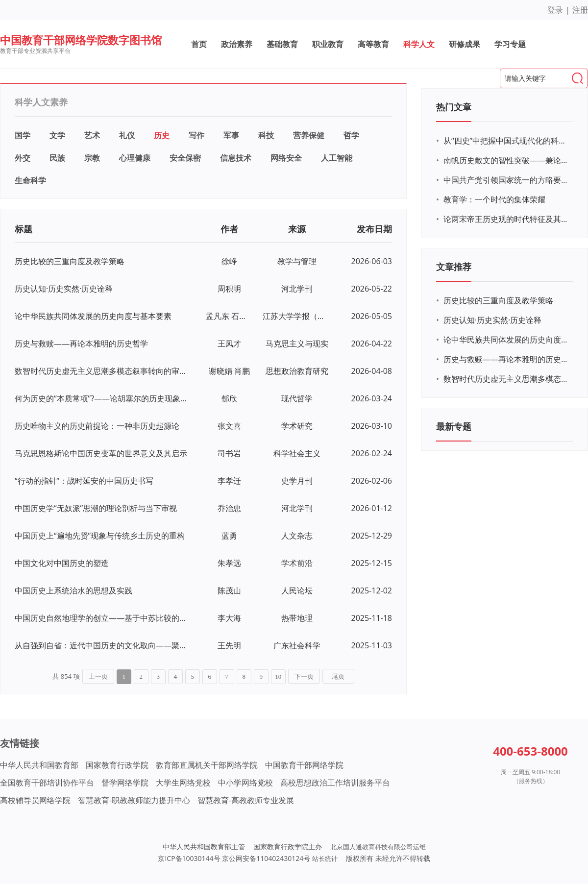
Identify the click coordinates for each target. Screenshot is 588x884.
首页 (199, 44)
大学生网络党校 (183, 783)
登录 (555, 10)
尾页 (338, 676)
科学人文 (419, 44)
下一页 (304, 676)
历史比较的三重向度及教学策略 (70, 261)
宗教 (92, 158)
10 (278, 676)
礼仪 (127, 135)
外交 (23, 158)
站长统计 (325, 859)
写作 (196, 135)
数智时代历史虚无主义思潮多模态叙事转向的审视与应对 (102, 371)
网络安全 (286, 158)
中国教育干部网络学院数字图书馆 (81, 40)
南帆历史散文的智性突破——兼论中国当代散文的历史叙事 (507, 160)
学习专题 (510, 44)
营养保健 (309, 135)
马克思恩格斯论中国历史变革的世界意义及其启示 (101, 453)
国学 (23, 135)
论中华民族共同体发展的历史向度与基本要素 (93, 316)
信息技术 (236, 158)
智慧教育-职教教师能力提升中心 (134, 800)
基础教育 (282, 44)
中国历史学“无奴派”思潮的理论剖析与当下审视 (96, 508)
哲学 (351, 135)
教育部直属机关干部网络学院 (207, 765)
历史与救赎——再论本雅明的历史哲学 (81, 344)
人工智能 (337, 158)
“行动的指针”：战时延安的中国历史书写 (84, 481)
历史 (162, 135)
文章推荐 (454, 267)
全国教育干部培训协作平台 (47, 783)
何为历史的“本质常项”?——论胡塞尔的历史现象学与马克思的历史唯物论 (102, 398)
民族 (57, 158)
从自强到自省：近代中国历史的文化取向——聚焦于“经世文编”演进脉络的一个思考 (102, 645)
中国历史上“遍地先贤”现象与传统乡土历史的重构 (100, 536)
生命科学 (30, 180)
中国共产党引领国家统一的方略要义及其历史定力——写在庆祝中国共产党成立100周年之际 (507, 180)
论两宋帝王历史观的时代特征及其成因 (507, 219)
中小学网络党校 (245, 783)
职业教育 (328, 44)
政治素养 (237, 44)
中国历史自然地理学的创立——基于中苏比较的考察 (102, 618)
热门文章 (454, 107)
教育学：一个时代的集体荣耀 (494, 199)
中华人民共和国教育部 (39, 765)
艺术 (92, 135)
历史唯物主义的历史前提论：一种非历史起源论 (97, 426)
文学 (57, 135)
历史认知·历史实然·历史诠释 (64, 289)
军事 (231, 135)
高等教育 (373, 44)
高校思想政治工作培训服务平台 (335, 783)
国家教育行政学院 (117, 765)
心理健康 (135, 158)
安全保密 (185, 158)
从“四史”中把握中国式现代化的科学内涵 (507, 141)
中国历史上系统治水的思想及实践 (73, 590)
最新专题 (454, 426)
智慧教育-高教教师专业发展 (246, 800)
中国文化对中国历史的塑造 (62, 563)
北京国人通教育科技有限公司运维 (378, 847)
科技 (266, 135)
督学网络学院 (125, 783)
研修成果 (465, 44)
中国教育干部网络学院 (304, 765)
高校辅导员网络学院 (35, 800)
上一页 (98, 676)
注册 (580, 10)
